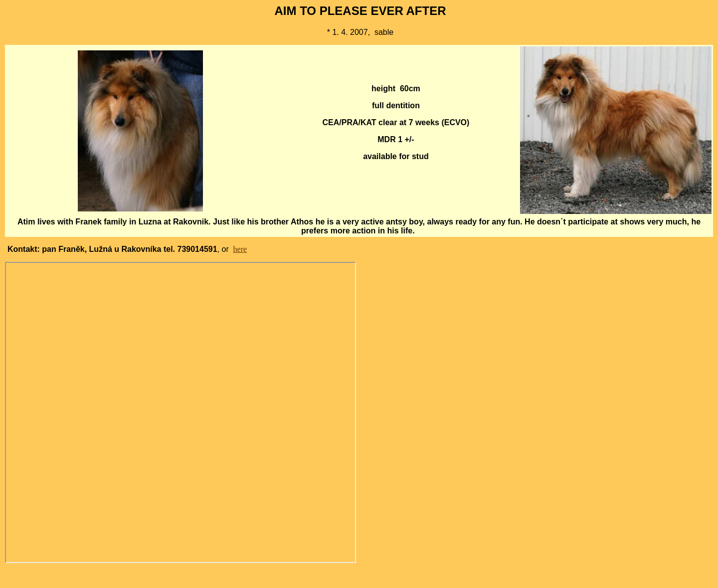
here (240, 249)
